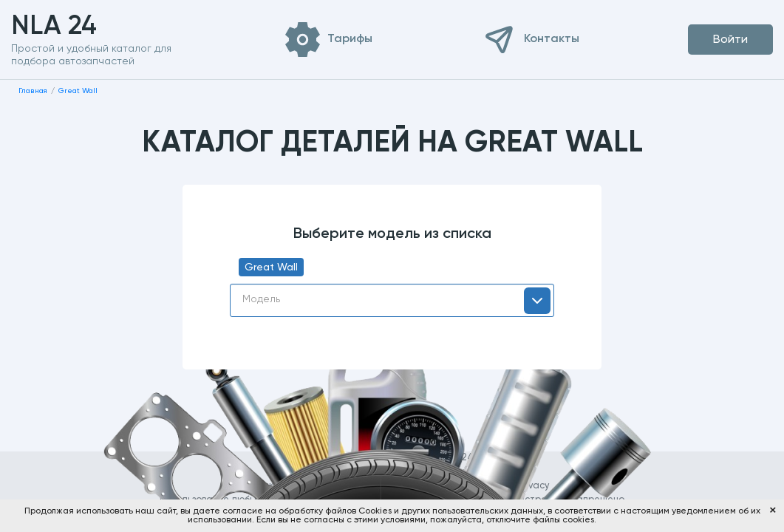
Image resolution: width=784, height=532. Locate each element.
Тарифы (350, 39)
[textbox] (392, 299)
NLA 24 (77, 27)
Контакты (552, 39)
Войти (730, 40)
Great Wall (271, 267)
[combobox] (392, 300)
